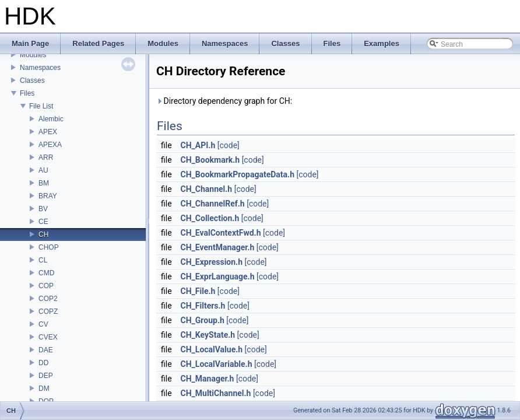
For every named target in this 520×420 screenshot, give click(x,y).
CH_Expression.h (212, 262)
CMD (46, 273)
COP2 (48, 299)
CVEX (48, 337)
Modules (33, 55)
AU (43, 170)
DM (44, 388)
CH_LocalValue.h (212, 349)
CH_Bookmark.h (210, 160)
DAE (46, 350)
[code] (229, 145)
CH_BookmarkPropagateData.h (238, 174)
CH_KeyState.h (208, 335)
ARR (46, 157)
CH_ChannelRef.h (213, 204)
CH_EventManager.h (218, 247)
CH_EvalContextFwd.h (221, 233)
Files (27, 93)
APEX (48, 132)
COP (46, 286)
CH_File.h (198, 291)
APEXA (50, 145)
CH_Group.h (203, 320)
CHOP (49, 247)
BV (43, 209)
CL (43, 260)
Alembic (51, 119)
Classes (32, 80)
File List (41, 106)
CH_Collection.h (210, 218)
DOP (46, 401)
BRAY (48, 196)
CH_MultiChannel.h (216, 393)
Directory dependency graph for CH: (224, 101)
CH (43, 235)
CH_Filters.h (203, 306)
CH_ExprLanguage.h (218, 276)
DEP (46, 376)
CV (43, 324)
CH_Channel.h (207, 189)
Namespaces (40, 68)
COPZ (48, 311)
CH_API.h (198, 145)
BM (44, 183)
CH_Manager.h (208, 379)
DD (43, 363)
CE (43, 222)
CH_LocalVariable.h (217, 364)
